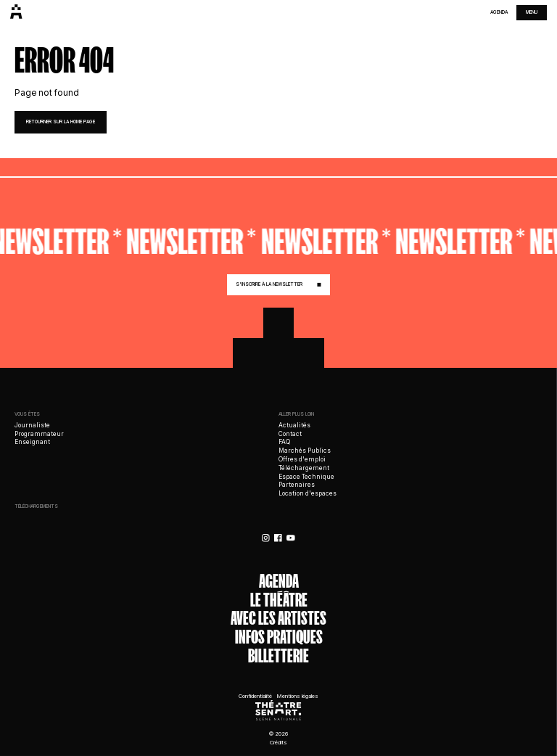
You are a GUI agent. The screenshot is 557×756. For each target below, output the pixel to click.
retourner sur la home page (61, 122)
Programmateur (39, 434)
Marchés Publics (305, 451)
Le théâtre (279, 601)
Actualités (294, 425)
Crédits (278, 743)
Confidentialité (255, 696)
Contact (290, 434)
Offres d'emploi (302, 459)
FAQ (284, 442)
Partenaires (297, 485)
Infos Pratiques (279, 638)
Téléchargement (304, 468)
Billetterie (278, 657)
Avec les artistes (278, 619)
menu (532, 12)
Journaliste (32, 425)
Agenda (499, 12)
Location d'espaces (308, 493)
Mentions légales (297, 696)
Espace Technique (306, 477)
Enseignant (32, 442)
